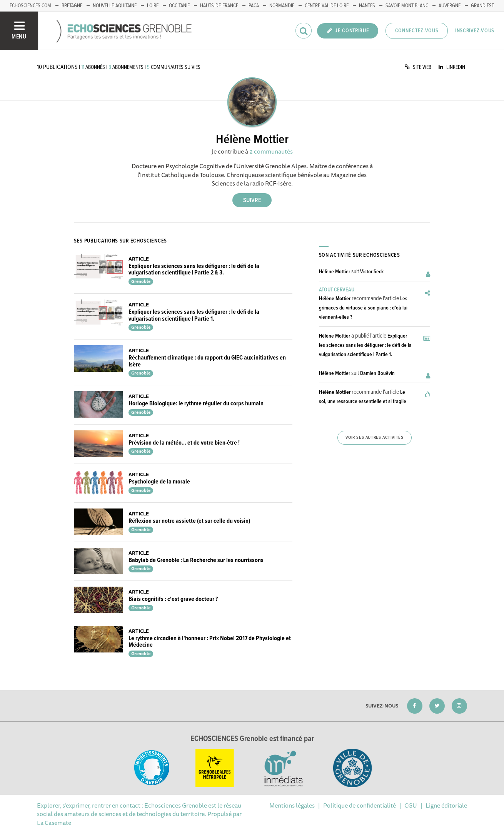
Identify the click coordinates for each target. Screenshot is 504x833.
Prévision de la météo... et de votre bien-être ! (184, 443)
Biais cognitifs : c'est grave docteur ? (173, 599)
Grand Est (482, 6)
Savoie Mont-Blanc (407, 6)
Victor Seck (372, 272)
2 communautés (271, 151)
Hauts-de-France (219, 6)
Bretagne (72, 6)
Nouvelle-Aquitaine (115, 6)
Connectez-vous (417, 31)
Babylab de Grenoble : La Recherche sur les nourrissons (196, 560)
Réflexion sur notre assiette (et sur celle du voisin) (189, 521)
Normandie (282, 6)
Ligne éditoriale (446, 805)
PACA (254, 6)
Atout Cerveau (337, 290)
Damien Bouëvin (377, 373)
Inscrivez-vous (475, 31)
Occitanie (179, 6)
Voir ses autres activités (374, 438)
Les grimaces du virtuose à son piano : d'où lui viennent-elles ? (363, 308)
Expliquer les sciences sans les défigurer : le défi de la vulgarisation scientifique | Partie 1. (194, 315)
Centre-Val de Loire (327, 6)
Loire (153, 6)
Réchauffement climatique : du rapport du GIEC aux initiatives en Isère (207, 361)
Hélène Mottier (335, 272)
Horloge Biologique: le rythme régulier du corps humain (196, 404)
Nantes (367, 6)
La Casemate (54, 823)
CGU (411, 805)
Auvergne (450, 6)
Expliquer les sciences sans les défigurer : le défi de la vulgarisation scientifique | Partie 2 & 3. (194, 270)
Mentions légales (292, 805)
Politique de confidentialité (360, 805)
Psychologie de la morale (159, 482)
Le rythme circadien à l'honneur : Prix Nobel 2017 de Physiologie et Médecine (210, 642)
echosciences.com (30, 6)
